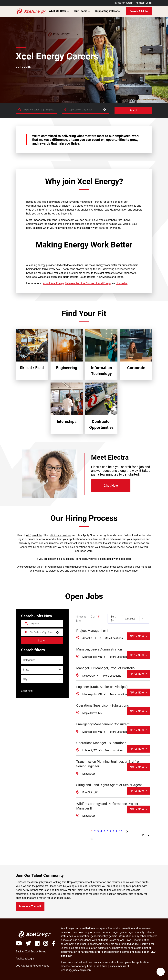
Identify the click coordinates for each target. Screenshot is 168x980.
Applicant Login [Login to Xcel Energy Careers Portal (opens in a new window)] (144, 3)
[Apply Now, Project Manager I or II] (138, 636)
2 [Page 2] (95, 831)
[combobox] (85, 110)
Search (133, 111)
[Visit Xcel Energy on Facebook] (53, 944)
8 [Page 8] (114, 831)
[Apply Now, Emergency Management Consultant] (138, 730)
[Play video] (21, 944)
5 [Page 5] (104, 831)
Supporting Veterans (107, 11)
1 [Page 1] (92, 831)
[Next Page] (127, 831)
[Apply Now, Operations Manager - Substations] (138, 749)
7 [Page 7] (110, 831)
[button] (105, 110)
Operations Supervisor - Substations (103, 705)
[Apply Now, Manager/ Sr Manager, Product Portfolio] (138, 674)
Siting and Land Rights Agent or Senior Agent (109, 785)
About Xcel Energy (53, 283)
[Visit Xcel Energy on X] (30, 944)
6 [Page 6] (107, 831)
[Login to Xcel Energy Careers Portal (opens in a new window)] (25, 959)
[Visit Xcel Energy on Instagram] (48, 944)
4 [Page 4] (101, 831)
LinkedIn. (122, 283)
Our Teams (82, 11)
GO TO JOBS (23, 67)
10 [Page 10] (121, 831)
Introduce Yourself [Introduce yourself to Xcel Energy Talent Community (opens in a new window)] (123, 3)
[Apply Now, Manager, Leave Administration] (138, 655)
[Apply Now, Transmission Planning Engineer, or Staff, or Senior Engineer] (138, 767)
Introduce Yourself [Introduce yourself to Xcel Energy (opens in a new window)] (30, 906)
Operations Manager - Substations (101, 743)
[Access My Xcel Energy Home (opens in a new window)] (31, 952)
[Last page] (92, 839)
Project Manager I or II (92, 631)
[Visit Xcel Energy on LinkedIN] (39, 944)
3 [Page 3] (98, 831)
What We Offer (59, 11)
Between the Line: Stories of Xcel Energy (88, 283)
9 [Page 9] (117, 831)
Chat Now (111, 486)
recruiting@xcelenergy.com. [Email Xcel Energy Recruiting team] (76, 970)
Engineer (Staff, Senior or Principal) (102, 687)
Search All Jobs (139, 11)
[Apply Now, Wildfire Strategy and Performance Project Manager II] (138, 810)
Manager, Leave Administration (99, 649)
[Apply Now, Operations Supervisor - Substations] (138, 711)
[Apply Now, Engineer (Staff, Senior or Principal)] (138, 692)
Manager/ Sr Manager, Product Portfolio (105, 668)
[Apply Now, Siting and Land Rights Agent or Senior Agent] (138, 791)
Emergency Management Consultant (103, 724)
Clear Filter (27, 691)
